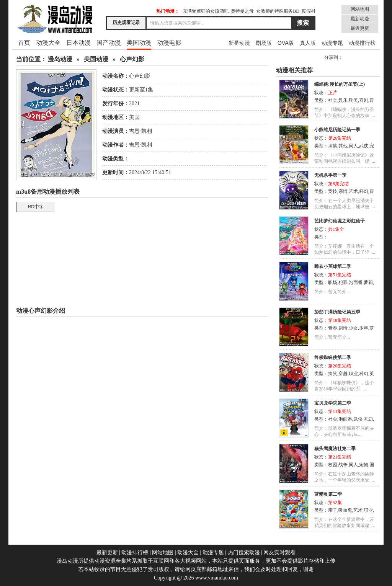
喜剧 (364, 100)
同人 (353, 146)
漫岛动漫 (60, 59)
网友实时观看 (279, 553)
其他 (343, 146)
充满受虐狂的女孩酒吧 (206, 11)
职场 (333, 282)
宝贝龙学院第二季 (333, 403)
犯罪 (343, 282)
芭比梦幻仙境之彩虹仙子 (340, 221)
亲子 (333, 510)
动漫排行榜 (362, 43)
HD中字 (35, 207)
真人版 (308, 43)
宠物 (364, 465)
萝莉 (368, 282)
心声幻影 (132, 59)
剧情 (343, 328)
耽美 (353, 100)
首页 (24, 43)
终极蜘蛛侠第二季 (333, 357)
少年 (364, 328)
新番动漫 (239, 43)
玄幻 (368, 419)
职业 (353, 374)
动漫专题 (332, 43)
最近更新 (360, 28)
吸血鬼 (345, 510)
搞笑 (333, 146)
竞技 (333, 191)
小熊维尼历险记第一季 (337, 130)
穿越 (343, 374)
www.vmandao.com (217, 578)
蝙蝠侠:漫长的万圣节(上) (340, 84)
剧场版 (264, 43)
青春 (333, 328)
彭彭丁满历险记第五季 (337, 312)
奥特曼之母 (242, 11)
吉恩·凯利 (140, 131)
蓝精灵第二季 (328, 494)
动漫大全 (48, 43)
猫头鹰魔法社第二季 (335, 449)
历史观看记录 (126, 23)
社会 (333, 100)
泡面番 (356, 282)
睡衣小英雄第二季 (333, 266)
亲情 (343, 191)
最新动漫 (360, 19)
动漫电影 (169, 43)
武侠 (364, 146)
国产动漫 (109, 43)
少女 (353, 328)
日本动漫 (78, 43)
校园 (333, 465)
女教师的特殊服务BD (278, 11)
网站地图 (360, 9)
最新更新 (107, 553)
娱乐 (343, 100)
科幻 (364, 191)
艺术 (353, 191)
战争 (343, 465)
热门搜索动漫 (244, 553)
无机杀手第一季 (330, 175)
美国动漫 (139, 43)
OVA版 (286, 43)
